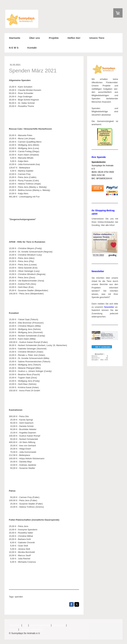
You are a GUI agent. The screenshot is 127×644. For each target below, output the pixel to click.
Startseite (15, 38)
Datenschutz (59, 625)
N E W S (14, 48)
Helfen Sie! (74, 38)
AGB (25, 625)
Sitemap (13, 629)
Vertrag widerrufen (32, 629)
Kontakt (32, 48)
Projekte (54, 38)
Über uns (34, 38)
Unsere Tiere (97, 38)
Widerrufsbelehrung (40, 625)
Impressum (15, 625)
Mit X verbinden (102, 347)
